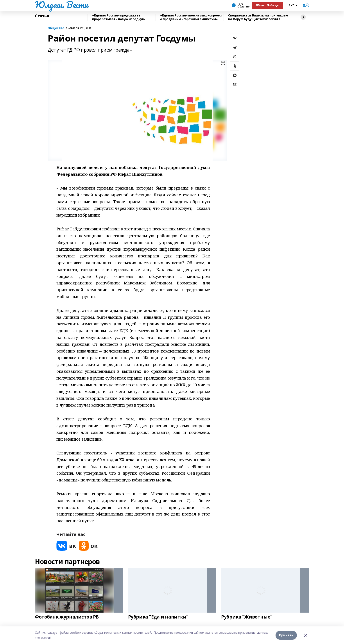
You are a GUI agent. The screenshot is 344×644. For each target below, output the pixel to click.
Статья (42, 16)
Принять (286, 635)
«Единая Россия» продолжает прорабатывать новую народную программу (118, 17)
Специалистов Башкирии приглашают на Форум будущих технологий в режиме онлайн (259, 17)
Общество (56, 28)
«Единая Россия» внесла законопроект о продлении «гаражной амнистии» (191, 17)
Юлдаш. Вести (61, 5)
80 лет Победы (268, 5)
